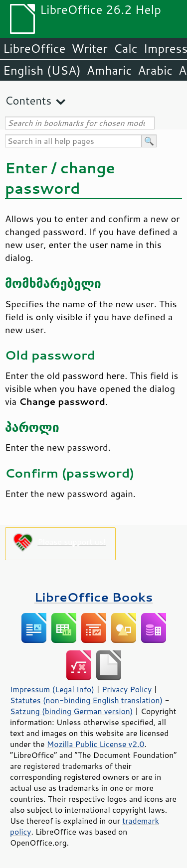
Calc (126, 48)
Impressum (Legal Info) (52, 689)
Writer (89, 48)
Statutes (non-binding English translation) (86, 700)
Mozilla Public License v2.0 (96, 744)
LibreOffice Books (94, 597)
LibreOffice (34, 48)
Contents (28, 100)
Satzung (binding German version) (72, 711)
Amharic (109, 70)
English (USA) (42, 70)
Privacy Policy (127, 689)
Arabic (155, 70)
